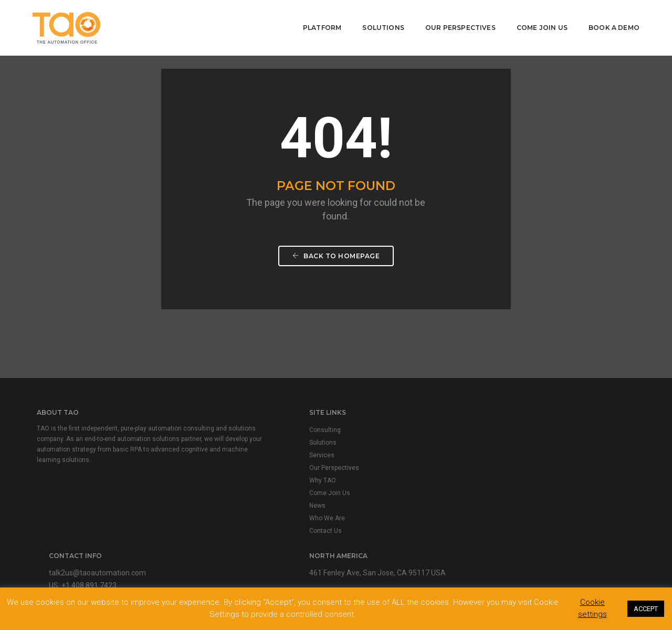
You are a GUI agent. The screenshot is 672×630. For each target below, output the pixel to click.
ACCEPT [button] (646, 609)
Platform (321, 24)
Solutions (382, 24)
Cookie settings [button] (592, 608)
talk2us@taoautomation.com (408, 434)
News (214, 510)
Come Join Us (540, 24)
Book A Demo (612, 24)
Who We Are (224, 522)
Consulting (222, 434)
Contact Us (223, 535)
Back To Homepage (336, 264)
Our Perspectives (459, 24)
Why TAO (220, 485)
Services (219, 459)
